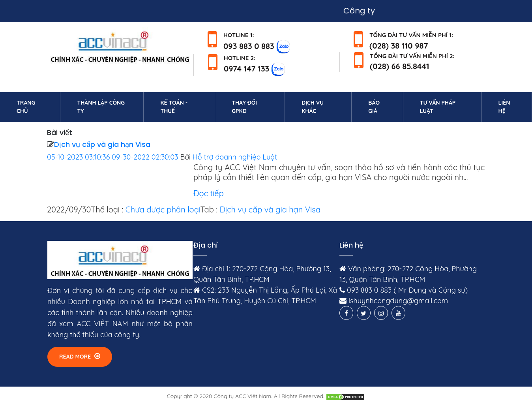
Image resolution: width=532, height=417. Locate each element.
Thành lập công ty (101, 107)
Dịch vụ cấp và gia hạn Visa (102, 144)
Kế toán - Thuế (174, 107)
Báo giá (374, 107)
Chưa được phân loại (163, 209)
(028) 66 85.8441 (400, 66)
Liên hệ (515, 107)
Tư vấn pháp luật (438, 107)
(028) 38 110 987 (399, 46)
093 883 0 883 (249, 46)
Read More (80, 356)
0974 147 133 (246, 69)
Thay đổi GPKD (244, 107)
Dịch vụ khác (313, 107)
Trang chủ (37, 107)
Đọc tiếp (209, 193)
